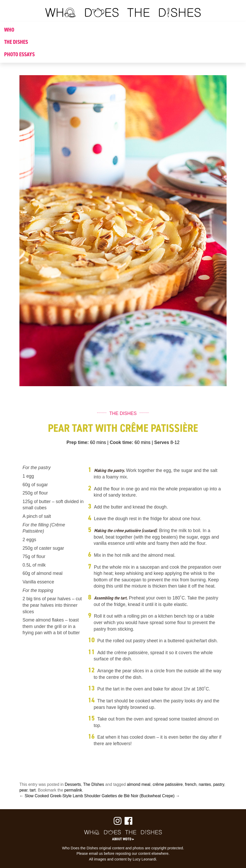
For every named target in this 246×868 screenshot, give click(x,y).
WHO (9, 30)
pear (23, 790)
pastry (219, 784)
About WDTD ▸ (123, 839)
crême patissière (168, 784)
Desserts (73, 784)
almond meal (139, 784)
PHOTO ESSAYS (19, 54)
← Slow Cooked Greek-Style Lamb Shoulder (60, 796)
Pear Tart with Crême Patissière (123, 428)
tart (33, 790)
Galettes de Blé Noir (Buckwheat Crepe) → (141, 796)
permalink (73, 790)
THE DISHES (16, 42)
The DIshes (94, 784)
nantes (205, 784)
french (191, 784)
